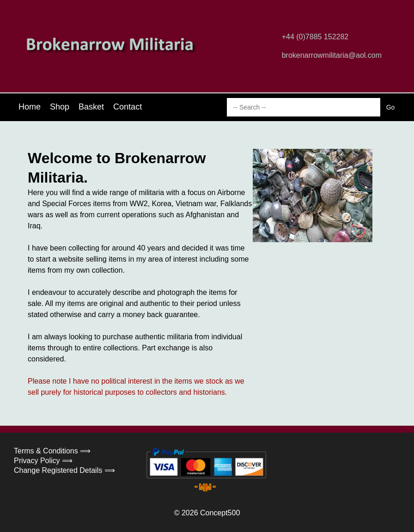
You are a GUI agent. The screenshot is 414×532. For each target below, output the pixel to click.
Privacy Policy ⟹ (43, 461)
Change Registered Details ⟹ (64, 470)
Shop (60, 107)
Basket (91, 107)
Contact (128, 107)
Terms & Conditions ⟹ (52, 451)
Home (30, 107)
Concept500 (220, 513)
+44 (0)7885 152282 (315, 37)
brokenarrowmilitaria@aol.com (332, 55)
